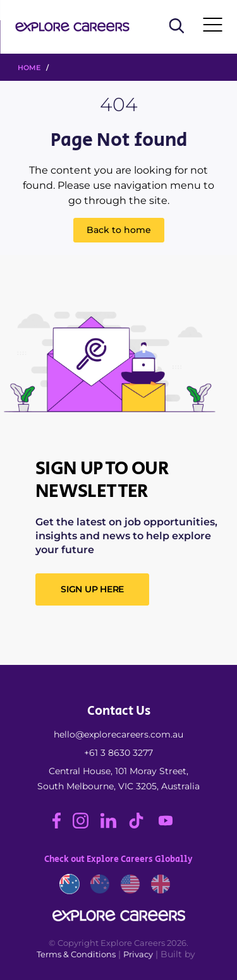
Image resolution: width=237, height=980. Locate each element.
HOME (29, 68)
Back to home (119, 230)
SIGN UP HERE (92, 589)
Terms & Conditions (76, 954)
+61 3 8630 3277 (118, 753)
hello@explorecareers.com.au (118, 734)
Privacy (138, 954)
